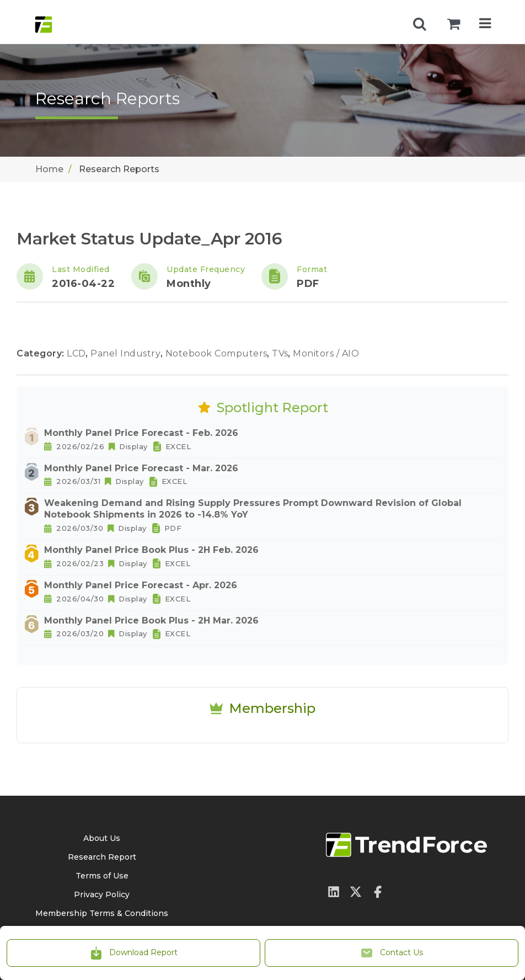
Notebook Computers (218, 353)
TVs (281, 353)
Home (49, 169)
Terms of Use (102, 876)
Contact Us (392, 953)
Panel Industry (127, 353)
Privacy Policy (102, 894)
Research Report (102, 857)
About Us (102, 838)
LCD (77, 353)
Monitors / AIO (326, 353)
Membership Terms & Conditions (102, 913)
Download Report (133, 953)
